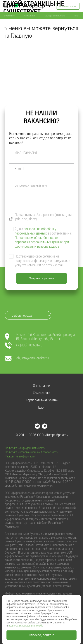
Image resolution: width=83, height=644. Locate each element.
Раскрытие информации (20, 457)
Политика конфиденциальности (25, 448)
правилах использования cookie (26, 626)
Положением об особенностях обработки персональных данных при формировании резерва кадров (42, 242)
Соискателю (30, 16)
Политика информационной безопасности (31, 452)
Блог (77, 16)
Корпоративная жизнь (55, 16)
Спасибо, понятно (42, 635)
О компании (10, 16)
